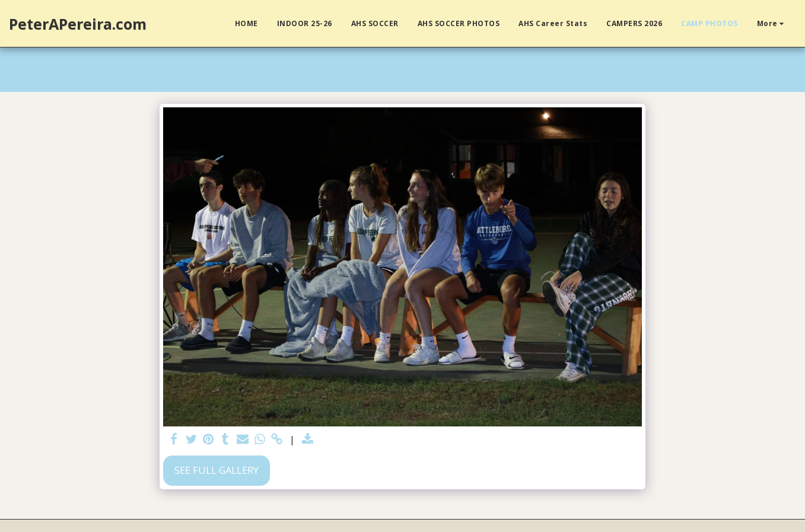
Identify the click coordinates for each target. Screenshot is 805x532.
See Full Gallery (217, 470)
